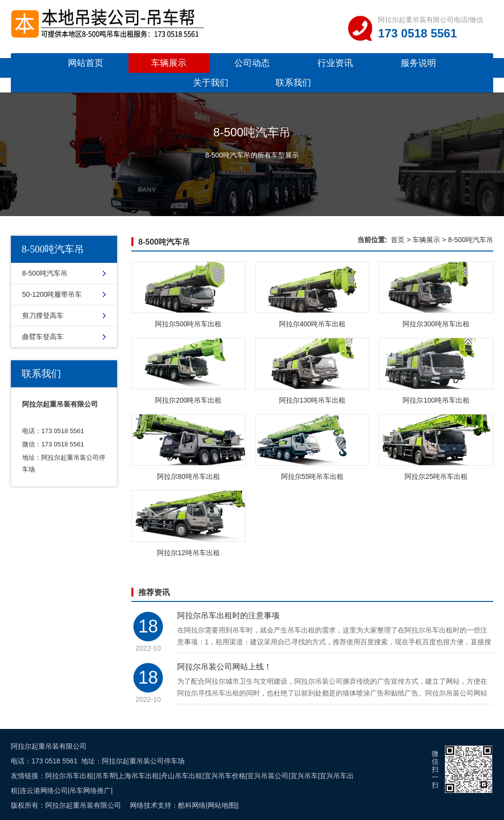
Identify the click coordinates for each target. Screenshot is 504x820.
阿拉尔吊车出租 (69, 776)
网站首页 (86, 63)
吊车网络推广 (90, 790)
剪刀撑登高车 (43, 315)
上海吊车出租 (138, 776)
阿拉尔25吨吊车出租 (436, 476)
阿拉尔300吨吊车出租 (436, 324)
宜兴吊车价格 (225, 776)
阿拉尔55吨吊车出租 (313, 476)
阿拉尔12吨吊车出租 (189, 553)
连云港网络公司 (44, 790)
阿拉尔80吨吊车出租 (189, 476)
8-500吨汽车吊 (45, 273)
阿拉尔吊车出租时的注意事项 (228, 615)
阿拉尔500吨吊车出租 (188, 324)
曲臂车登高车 (43, 337)
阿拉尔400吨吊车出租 (312, 324)
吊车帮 (106, 776)
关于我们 (211, 83)
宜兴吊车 (304, 776)
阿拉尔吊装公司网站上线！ (224, 667)
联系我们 (293, 83)
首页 (398, 240)
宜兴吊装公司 (268, 776)
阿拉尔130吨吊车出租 (312, 400)
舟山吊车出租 (182, 776)
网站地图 (221, 805)
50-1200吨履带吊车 (52, 294)
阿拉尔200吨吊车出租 (188, 400)
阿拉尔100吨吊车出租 (436, 400)
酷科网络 (192, 805)
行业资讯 (335, 63)
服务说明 (418, 63)
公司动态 (252, 63)
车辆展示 (169, 63)
